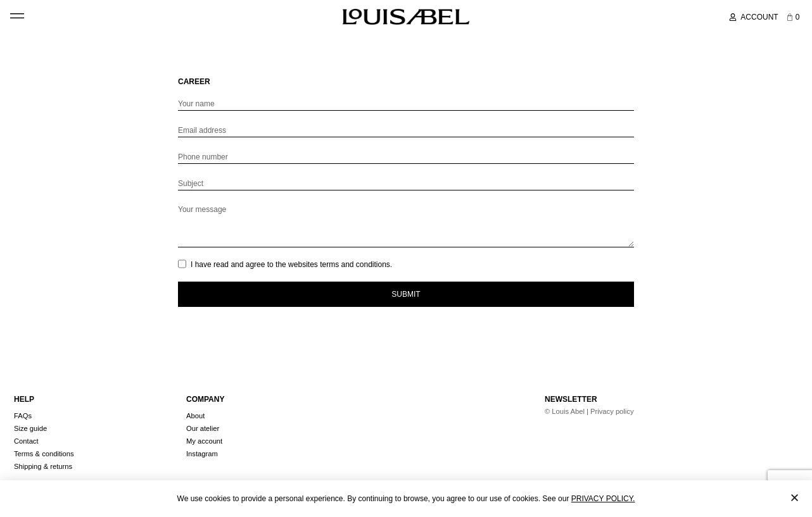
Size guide (30, 428)
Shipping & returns (43, 466)
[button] (17, 14)
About (195, 416)
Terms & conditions (44, 454)
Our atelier (203, 428)
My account (204, 441)
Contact (26, 441)
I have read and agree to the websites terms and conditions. (291, 265)
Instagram (202, 454)
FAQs (23, 416)
